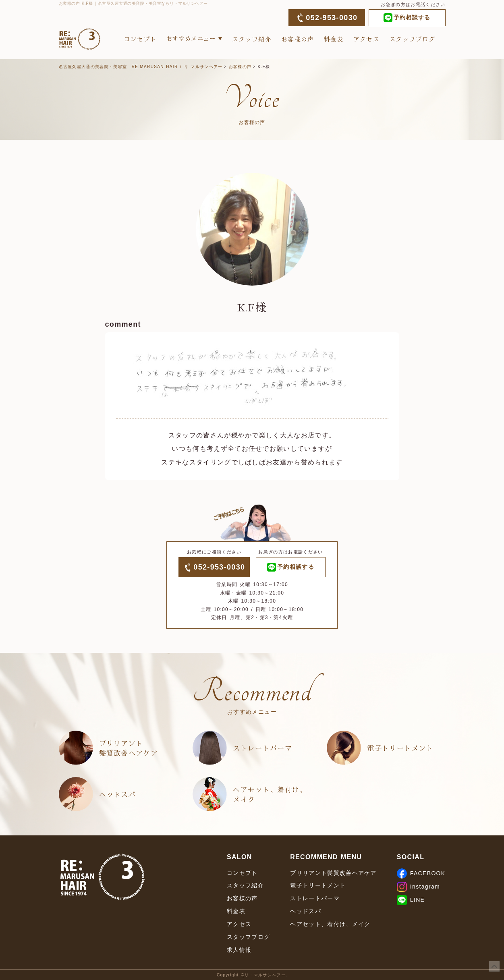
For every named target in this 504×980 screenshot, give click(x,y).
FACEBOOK (421, 873)
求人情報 (239, 950)
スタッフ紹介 (252, 39)
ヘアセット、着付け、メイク (270, 794)
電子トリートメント (400, 748)
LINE (411, 900)
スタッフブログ (412, 39)
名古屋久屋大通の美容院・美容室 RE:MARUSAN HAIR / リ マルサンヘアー (141, 67)
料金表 (334, 39)
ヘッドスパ (118, 794)
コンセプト (141, 39)
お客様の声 (298, 39)
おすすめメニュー (191, 38)
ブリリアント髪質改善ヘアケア (129, 748)
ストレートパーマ (262, 748)
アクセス (366, 39)
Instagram (418, 887)
